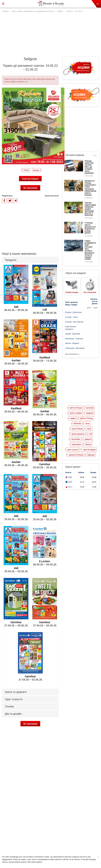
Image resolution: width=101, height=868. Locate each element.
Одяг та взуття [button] (14, 699)
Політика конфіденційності (37, 845)
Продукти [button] (11, 260)
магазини (90, 408)
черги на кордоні (89, 450)
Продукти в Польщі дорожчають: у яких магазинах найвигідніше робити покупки (33, 793)
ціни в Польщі (77, 429)
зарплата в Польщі (76, 455)
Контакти (80, 845)
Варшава (91, 455)
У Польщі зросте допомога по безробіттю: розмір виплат (34, 816)
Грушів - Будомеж (73, 334)
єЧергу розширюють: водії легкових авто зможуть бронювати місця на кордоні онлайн (91, 250)
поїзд (89, 429)
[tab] (30, 260)
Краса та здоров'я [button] (16, 692)
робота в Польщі (86, 418)
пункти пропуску (78, 434)
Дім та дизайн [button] (13, 714)
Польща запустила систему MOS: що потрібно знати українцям (35, 782)
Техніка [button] (9, 706)
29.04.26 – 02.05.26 (45, 466)
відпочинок (76, 444)
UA (98, 4)
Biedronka (77, 423)
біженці (88, 444)
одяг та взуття (73, 450)
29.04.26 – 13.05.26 (45, 359)
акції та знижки (76, 413)
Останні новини (75, 155)
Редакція (70, 845)
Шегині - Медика (72, 343)
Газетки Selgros (30, 179)
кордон (73, 418)
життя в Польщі (76, 408)
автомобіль (76, 439)
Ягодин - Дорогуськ (73, 312)
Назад (26, 170)
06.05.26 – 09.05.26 (16, 308)
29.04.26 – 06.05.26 (16, 410)
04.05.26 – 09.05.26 (45, 311)
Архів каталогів (52, 196)
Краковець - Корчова (74, 339)
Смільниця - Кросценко (75, 348)
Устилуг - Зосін (71, 317)
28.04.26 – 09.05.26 (45, 563)
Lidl (90, 434)
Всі (95, 155)
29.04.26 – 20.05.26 (16, 362)
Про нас (20, 845)
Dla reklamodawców (57, 845)
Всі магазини (30, 188)
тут (27, 82)
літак (87, 423)
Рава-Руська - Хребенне (71, 328)
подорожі (90, 413)
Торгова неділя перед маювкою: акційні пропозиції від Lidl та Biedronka (33, 805)
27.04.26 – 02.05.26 (45, 624)
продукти (88, 439)
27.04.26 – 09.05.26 (16, 624)
